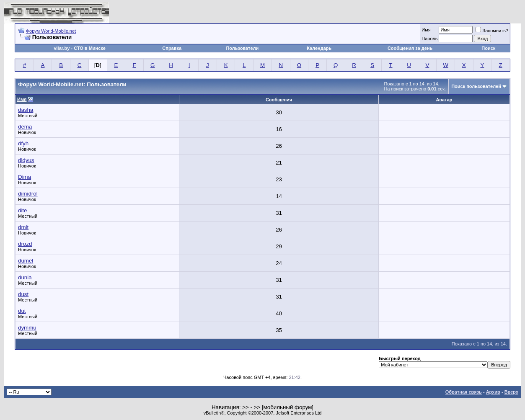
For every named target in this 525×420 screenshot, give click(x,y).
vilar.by (62, 48)
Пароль (429, 39)
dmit (23, 227)
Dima (25, 177)
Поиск (488, 48)
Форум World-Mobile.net (51, 31)
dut (22, 311)
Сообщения (279, 100)
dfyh (23, 143)
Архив (493, 392)
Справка (172, 48)
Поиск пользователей (476, 86)
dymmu (27, 328)
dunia (25, 277)
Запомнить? (492, 31)
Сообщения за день (410, 48)
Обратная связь (464, 392)
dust (23, 294)
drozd (25, 244)
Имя (426, 30)
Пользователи (242, 48)
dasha (26, 110)
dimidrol (28, 194)
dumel (26, 261)
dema (25, 127)
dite (23, 210)
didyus (26, 160)
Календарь (319, 48)
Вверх (511, 392)
